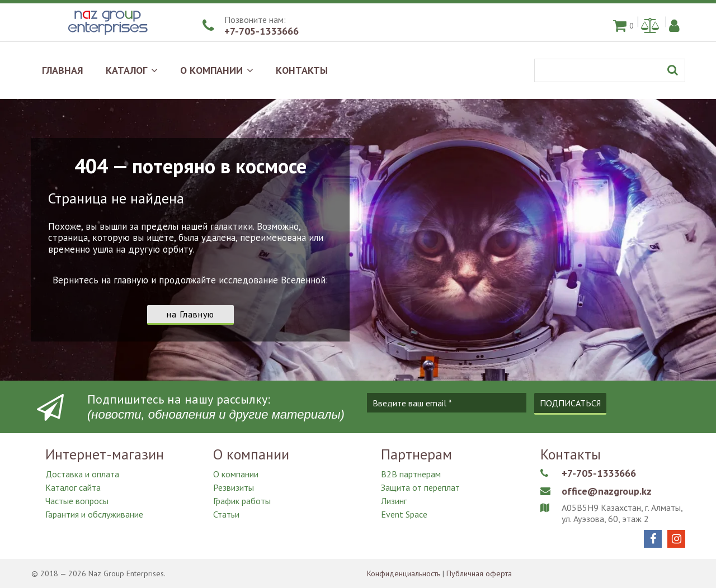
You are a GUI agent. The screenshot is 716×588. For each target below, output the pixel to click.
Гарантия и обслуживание (94, 514)
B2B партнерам (411, 474)
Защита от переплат (420, 487)
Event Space (404, 514)
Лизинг (394, 501)
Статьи (226, 514)
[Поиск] (610, 70)
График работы (242, 501)
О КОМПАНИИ (217, 70)
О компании (236, 474)
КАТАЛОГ (132, 70)
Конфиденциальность (404, 573)
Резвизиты (234, 487)
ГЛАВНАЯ (63, 70)
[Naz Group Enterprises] (106, 36)
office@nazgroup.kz (607, 491)
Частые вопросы (77, 501)
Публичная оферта (479, 573)
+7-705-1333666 (262, 31)
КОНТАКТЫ (302, 70)
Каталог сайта (73, 487)
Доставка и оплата (82, 474)
